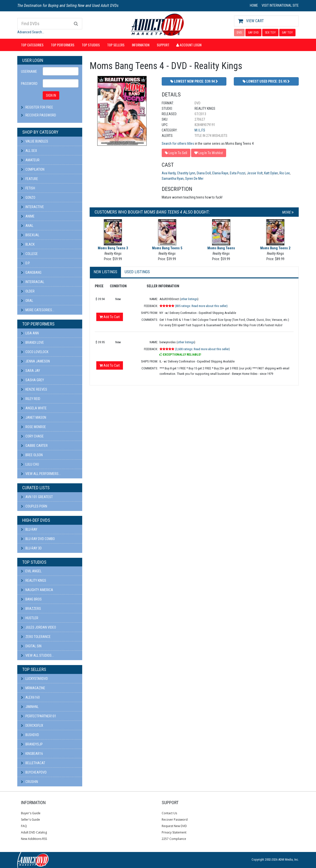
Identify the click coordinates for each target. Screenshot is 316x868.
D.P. (26, 263)
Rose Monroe (33, 427)
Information (141, 45)
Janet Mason (34, 417)
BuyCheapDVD (34, 772)
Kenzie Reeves (34, 389)
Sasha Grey (32, 380)
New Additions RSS (34, 839)
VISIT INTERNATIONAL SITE (280, 5)
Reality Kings (34, 580)
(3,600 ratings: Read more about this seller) (202, 349)
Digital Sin (31, 646)
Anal (27, 226)
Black (28, 244)
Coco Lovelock (35, 352)
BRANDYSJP (32, 744)
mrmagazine (33, 688)
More (288, 212)
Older (28, 291)
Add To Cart (110, 317)
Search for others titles (178, 144)
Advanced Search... (31, 32)
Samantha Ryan (173, 179)
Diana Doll (204, 173)
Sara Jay (30, 371)
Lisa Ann (30, 333)
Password (29, 84)
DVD (239, 33)
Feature (30, 179)
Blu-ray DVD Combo (38, 539)
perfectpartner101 (39, 716)
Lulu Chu (30, 464)
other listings (189, 299)
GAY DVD (253, 33)
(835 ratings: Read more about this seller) (201, 306)
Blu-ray (29, 529)
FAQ (24, 826)
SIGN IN (51, 95)
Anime (28, 216)
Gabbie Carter (34, 446)
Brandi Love (32, 343)
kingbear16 (32, 754)
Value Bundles (35, 141)
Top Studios (91, 45)
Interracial (33, 282)
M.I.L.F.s (200, 130)
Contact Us (169, 813)
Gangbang (31, 272)
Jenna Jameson (35, 361)
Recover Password (41, 115)
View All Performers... (41, 474)
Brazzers (31, 609)
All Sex (29, 151)
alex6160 (30, 697)
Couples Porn (34, 506)
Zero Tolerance (36, 637)
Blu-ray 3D (31, 548)
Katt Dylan (271, 173)
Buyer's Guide (31, 813)
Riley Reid (31, 399)
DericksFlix (32, 725)
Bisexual (30, 235)
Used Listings (137, 272)
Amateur (30, 160)
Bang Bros (31, 599)
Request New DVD (174, 826)
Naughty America (37, 590)
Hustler (30, 618)
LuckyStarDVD (34, 679)
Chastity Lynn (186, 173)
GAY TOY (287, 33)
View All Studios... (37, 655)
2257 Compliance (174, 839)
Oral (27, 301)
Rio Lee (285, 173)
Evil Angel (31, 571)
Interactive (32, 207)
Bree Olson (32, 455)
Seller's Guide (30, 820)
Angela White (34, 408)
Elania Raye (220, 173)
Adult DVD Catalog (34, 832)
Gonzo (28, 198)
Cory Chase (32, 436)
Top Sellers (116, 45)
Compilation (33, 169)
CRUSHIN (30, 782)
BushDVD (30, 735)
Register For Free (39, 107)
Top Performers (63, 45)
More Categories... (38, 310)
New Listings (105, 272)
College (29, 254)
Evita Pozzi (238, 173)
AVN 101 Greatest (37, 497)
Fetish (28, 188)
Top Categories (32, 45)
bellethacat (33, 763)
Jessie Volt (255, 173)
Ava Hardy (169, 173)
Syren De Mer (194, 179)
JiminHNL (30, 707)
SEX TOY (270, 33)
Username (29, 72)
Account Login (189, 45)
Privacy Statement (174, 832)
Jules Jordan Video (39, 627)
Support (163, 45)
